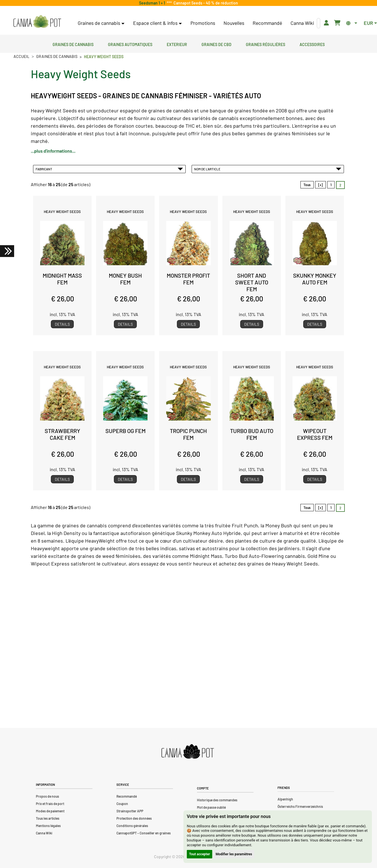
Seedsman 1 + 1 (153, 3)
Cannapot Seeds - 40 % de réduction (205, 3)
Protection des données (134, 818)
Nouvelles (234, 23)
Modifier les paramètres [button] (234, 854)
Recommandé (267, 23)
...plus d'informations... (53, 151)
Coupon (122, 804)
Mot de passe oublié (211, 807)
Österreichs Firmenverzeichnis (300, 806)
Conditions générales (132, 826)
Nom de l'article (268, 169)
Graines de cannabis (73, 44)
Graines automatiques (130, 44)
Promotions (203, 23)
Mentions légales (48, 826)
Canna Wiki (302, 23)
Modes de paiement (50, 811)
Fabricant (109, 169)
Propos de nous (47, 796)
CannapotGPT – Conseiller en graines (144, 833)
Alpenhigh (285, 799)
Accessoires (312, 44)
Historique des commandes (217, 800)
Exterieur (177, 44)
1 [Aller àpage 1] (331, 185)
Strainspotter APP (130, 811)
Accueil (21, 56)
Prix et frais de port (50, 804)
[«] (320, 185)
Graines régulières (266, 44)
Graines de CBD (216, 44)
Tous (307, 185)
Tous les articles (48, 818)
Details (62, 324)
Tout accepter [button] (200, 854)
